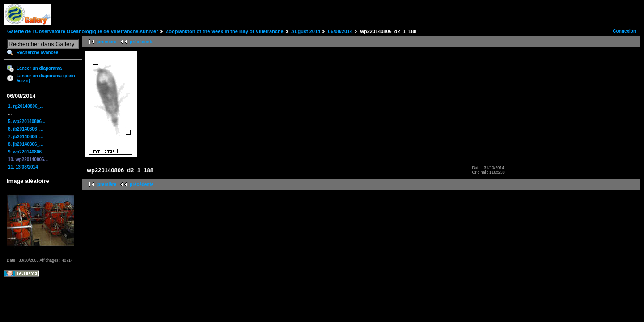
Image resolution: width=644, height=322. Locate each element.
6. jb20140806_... (25, 129)
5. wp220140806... (27, 121)
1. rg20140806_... (26, 106)
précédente (142, 42)
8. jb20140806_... (25, 144)
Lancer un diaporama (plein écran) (46, 78)
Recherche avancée (37, 53)
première (107, 42)
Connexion (624, 31)
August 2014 (306, 31)
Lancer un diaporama (39, 68)
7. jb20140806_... (25, 137)
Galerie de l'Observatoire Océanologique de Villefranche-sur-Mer (83, 31)
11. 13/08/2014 (23, 167)
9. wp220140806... (27, 152)
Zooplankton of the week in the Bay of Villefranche (224, 31)
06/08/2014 (340, 31)
